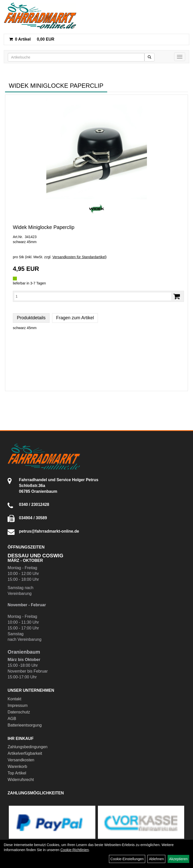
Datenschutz (19, 712)
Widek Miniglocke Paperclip (44, 227)
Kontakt (14, 699)
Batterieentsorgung (25, 725)
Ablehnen (156, 859)
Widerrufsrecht (21, 780)
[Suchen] (149, 57)
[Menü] (180, 57)
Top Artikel (17, 773)
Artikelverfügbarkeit (25, 753)
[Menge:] (93, 296)
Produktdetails (31, 318)
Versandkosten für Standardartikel (79, 257)
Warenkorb (17, 766)
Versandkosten (21, 760)
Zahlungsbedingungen (27, 747)
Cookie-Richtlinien (75, 850)
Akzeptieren (178, 859)
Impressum (17, 705)
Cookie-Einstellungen (127, 859)
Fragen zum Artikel (75, 318)
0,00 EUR (32, 39)
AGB (12, 719)
